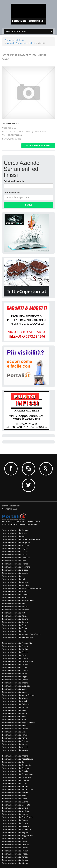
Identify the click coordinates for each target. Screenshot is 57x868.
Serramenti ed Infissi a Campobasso (18, 774)
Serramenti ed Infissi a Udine (15, 631)
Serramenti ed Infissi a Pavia (14, 710)
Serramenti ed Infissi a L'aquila (15, 573)
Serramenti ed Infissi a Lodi (14, 579)
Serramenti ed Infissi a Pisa (14, 604)
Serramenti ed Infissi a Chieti (14, 555)
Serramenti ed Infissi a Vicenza (15, 750)
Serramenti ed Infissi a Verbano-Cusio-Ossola (21, 634)
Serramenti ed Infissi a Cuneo (15, 783)
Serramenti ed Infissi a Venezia (15, 857)
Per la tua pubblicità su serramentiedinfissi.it (21, 521)
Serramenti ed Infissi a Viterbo (15, 863)
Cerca (28, 205)
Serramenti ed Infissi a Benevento (17, 765)
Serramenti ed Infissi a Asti (14, 536)
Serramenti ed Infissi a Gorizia (15, 793)
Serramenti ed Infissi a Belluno (15, 652)
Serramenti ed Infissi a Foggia (15, 677)
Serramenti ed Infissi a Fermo (15, 674)
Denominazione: (12, 192)
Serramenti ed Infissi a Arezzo (15, 646)
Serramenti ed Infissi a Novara (15, 814)
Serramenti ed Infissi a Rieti (14, 613)
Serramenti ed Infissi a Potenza (15, 607)
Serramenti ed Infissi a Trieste (15, 854)
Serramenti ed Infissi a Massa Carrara (18, 695)
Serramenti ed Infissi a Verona (15, 860)
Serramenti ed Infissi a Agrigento (16, 530)
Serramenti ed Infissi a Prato (14, 720)
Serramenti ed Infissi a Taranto (15, 735)
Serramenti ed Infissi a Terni (14, 625)
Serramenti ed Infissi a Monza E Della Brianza (22, 588)
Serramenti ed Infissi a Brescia (15, 658)
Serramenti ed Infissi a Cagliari (15, 548)
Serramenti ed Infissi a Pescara (15, 713)
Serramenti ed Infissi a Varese (15, 744)
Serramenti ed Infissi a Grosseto (16, 570)
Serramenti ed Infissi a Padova (15, 707)
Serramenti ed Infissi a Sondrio (15, 622)
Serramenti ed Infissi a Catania (15, 664)
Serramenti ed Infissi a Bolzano (15, 545)
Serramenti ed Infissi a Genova (15, 680)
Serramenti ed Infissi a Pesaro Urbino (18, 601)
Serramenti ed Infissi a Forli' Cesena (17, 790)
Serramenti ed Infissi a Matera (15, 808)
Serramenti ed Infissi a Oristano (16, 594)
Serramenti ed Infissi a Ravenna (16, 610)
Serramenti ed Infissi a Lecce (14, 576)
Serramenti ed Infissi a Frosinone (16, 567)
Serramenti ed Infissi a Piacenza (16, 826)
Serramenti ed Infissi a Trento (15, 628)
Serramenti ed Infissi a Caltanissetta (18, 661)
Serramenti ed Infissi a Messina (16, 585)
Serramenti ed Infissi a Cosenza (16, 780)
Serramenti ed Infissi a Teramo (15, 848)
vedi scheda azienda (38, 145)
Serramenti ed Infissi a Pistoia (15, 716)
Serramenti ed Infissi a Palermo (16, 820)
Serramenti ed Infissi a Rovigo (15, 616)
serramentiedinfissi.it (11, 506)
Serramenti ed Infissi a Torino (15, 738)
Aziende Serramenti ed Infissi (21, 43)
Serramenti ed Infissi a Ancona (15, 756)
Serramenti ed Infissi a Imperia (15, 683)
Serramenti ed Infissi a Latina (15, 799)
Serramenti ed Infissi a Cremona (16, 558)
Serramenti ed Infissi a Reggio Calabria (19, 723)
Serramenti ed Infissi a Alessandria (17, 643)
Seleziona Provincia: (14, 181)
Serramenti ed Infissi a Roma (14, 839)
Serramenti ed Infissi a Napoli (15, 701)
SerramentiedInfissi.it (15, 40)
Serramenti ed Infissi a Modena (16, 811)
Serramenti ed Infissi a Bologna (16, 768)
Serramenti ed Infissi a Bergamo (16, 542)
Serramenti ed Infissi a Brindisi (15, 771)
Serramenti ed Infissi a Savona (15, 619)
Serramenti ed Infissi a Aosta (14, 533)
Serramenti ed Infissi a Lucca (14, 692)
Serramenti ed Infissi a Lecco (14, 689)
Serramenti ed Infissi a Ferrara (15, 786)
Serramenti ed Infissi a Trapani (15, 851)
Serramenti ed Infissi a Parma (15, 597)
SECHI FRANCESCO (11, 123)
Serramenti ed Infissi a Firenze (15, 564)
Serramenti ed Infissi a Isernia (15, 796)
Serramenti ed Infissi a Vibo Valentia (17, 637)
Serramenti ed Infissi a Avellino (15, 649)
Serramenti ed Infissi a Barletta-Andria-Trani (21, 539)
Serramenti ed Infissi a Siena (14, 732)
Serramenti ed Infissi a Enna (14, 561)
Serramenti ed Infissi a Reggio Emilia (18, 835)
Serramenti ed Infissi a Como (15, 667)
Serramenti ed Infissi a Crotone (15, 671)
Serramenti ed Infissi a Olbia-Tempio (18, 817)
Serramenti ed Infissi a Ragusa (15, 832)
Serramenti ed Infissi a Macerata (16, 805)
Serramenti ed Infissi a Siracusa (16, 845)
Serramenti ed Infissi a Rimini (15, 726)
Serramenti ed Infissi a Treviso (15, 741)
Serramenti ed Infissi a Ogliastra (16, 704)
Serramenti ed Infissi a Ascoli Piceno (18, 759)
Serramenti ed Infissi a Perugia (15, 823)
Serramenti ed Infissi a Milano (15, 698)
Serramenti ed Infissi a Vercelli (15, 747)
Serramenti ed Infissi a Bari (14, 762)
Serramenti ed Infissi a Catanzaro (16, 777)
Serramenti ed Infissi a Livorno (15, 802)
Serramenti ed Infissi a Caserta (15, 552)
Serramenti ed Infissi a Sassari (15, 842)
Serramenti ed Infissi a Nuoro (15, 591)
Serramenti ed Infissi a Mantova (16, 582)
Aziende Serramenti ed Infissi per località (20, 524)
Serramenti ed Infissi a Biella (14, 655)
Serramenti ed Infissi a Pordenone (17, 829)
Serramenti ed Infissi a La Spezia (16, 686)
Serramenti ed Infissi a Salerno (15, 729)
